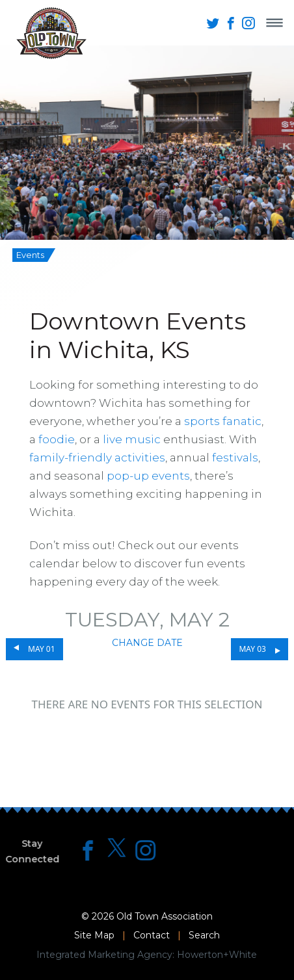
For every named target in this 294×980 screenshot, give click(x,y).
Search (204, 935)
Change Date (147, 643)
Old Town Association (165, 916)
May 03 (252, 649)
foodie (57, 439)
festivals (235, 458)
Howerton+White (217, 955)
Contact (152, 935)
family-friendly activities (97, 458)
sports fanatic (223, 421)
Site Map (94, 935)
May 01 (41, 649)
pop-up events (148, 476)
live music (132, 439)
